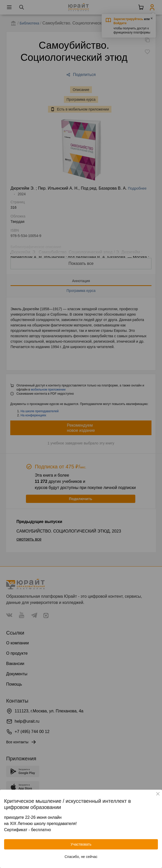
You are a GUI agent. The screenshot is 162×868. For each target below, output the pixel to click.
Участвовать (81, 844)
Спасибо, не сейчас (81, 857)
